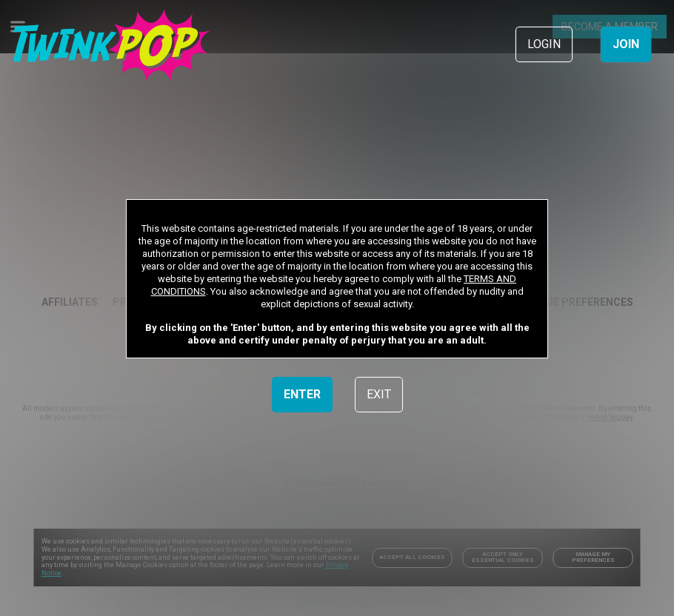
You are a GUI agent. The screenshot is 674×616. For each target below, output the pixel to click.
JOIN (626, 44)
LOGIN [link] (544, 44)
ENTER (302, 394)
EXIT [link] (379, 394)
